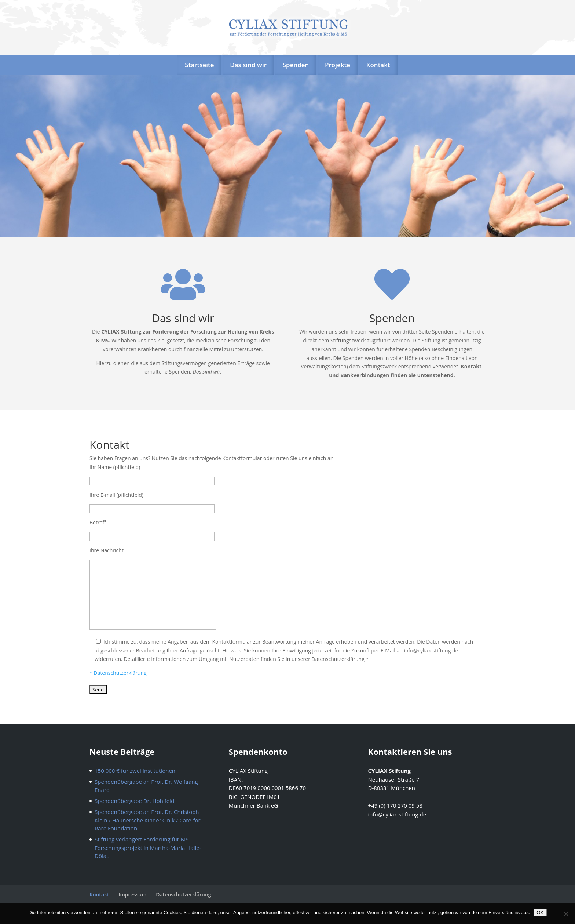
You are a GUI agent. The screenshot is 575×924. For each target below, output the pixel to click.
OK (540, 912)
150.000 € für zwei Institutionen (135, 771)
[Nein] (566, 914)
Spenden (296, 65)
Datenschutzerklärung (183, 894)
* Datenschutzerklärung (118, 673)
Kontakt (378, 65)
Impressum (132, 894)
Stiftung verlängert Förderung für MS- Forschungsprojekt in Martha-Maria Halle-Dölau (148, 847)
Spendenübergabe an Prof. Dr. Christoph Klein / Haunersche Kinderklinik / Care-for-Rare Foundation (149, 820)
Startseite (199, 65)
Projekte (338, 65)
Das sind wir (248, 65)
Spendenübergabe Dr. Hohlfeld (134, 801)
